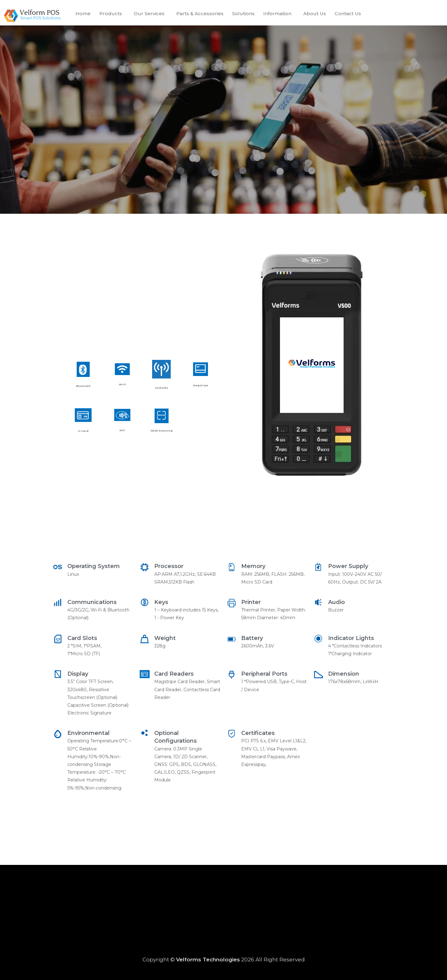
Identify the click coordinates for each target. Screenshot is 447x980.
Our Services (149, 13)
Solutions (243, 13)
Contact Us (348, 13)
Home (83, 13)
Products (111, 13)
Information (277, 13)
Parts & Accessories (200, 13)
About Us (315, 13)
